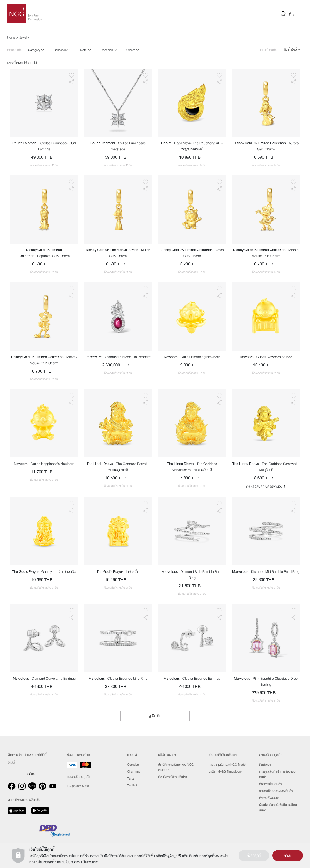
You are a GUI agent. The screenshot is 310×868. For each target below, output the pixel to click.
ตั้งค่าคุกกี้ (254, 856)
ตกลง (288, 856)
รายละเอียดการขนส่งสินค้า (276, 791)
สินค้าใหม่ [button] (290, 50)
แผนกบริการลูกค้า (78, 777)
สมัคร (31, 774)
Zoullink (132, 785)
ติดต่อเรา (265, 765)
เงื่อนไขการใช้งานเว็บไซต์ (173, 777)
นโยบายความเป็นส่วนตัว (80, 862)
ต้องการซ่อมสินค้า (270, 784)
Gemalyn (133, 765)
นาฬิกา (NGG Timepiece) (225, 771)
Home (11, 37)
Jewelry (24, 37)
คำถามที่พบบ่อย (269, 798)
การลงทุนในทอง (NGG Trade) (227, 765)
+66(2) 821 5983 (78, 786)
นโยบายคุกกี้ (46, 862)
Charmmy (134, 771)
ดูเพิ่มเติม (155, 716)
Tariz (131, 778)
